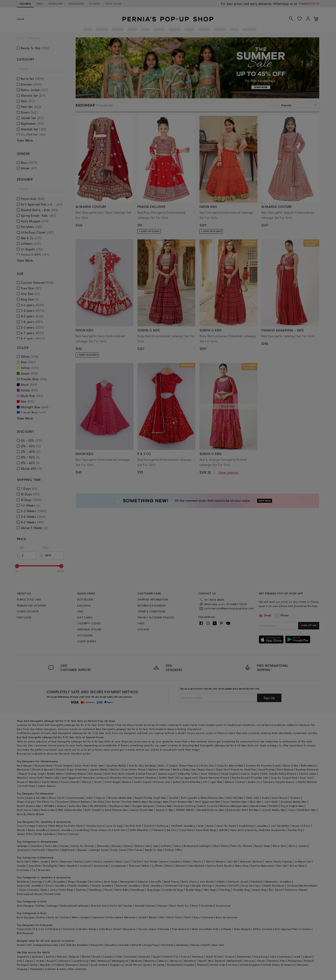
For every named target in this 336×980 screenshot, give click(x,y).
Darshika (99, 802)
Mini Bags (210, 890)
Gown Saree (118, 850)
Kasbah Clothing (185, 806)
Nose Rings (111, 882)
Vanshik (174, 798)
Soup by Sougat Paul (284, 778)
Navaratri (97, 945)
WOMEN (25, 4)
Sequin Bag (259, 890)
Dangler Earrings (202, 886)
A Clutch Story (118, 830)
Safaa (176, 782)
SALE (80, 611)
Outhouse (162, 826)
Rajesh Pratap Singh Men (151, 798)
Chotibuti (69, 929)
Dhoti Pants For (179, 906)
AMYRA (223, 830)
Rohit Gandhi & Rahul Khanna (137, 774)
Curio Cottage (26, 826)
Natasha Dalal (43, 765)
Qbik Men (255, 802)
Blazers (221, 861)
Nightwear (68, 850)
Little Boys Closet (110, 929)
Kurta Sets (51, 846)
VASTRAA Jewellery (183, 826)
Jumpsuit (85, 866)
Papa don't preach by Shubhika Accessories (258, 830)
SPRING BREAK (185, 810)
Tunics (177, 846)
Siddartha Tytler (188, 774)
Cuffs (48, 882)
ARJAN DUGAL (98, 806)
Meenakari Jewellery (278, 882)
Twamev (295, 798)
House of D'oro (301, 826)
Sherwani (66, 861)
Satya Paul (81, 765)
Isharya (42, 826)
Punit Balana (285, 769)
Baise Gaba (291, 765)
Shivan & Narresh (43, 769)
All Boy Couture (263, 929)
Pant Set (282, 866)
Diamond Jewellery (128, 886)
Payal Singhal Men (292, 806)
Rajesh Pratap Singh (32, 774)
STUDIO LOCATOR (28, 611)
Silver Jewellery (152, 886)
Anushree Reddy (116, 765)
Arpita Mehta (50, 782)
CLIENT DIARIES (87, 641)
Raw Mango (24, 765)
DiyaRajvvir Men (120, 806)
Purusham (63, 802)
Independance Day (46, 945)
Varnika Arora (95, 826)
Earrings (37, 882)
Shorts (197, 861)
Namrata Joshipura (96, 778)
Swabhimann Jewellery (254, 826)
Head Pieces (171, 882)
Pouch (108, 890)
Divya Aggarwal (186, 778)
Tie (34, 870)
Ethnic (169, 866)
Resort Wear (262, 846)
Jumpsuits (23, 850)
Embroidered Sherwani (121, 917)
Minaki (21, 830)
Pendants (257, 882)
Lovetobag (82, 830)
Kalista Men (164, 806)
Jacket (142, 917)
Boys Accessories (227, 917)
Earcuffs (156, 882)
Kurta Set (116, 906)
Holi (30, 945)
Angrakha (35, 866)
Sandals (34, 890)
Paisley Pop (295, 830)
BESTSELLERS (85, 599)
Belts (44, 890)
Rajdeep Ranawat (307, 769)
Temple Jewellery (102, 886)
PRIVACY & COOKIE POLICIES (156, 617)
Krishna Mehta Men (135, 802)
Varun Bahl (36, 778)
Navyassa (129, 929)
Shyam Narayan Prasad (214, 778)
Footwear (23, 870)
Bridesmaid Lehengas (197, 846)
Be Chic (172, 830)
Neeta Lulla (52, 778)
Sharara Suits (99, 906)
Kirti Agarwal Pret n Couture (293, 929)
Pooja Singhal (63, 765)
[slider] (17, 566)
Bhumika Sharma (121, 778)
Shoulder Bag (241, 890)
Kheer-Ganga (25, 802)
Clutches (81, 890)
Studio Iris (254, 782)
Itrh (205, 782)
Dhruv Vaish (56, 798)
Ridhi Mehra (308, 765)
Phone (284, 615)
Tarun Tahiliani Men (235, 802)
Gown (128, 846)
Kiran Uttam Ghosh (134, 769)
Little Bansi (54, 929)
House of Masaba (28, 782)
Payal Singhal (230, 774)
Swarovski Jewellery (30, 886)
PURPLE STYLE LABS (29, 599)
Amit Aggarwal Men (208, 802)
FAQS (141, 623)
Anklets (221, 882)
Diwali (21, 945)
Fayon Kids (24, 929)
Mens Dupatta (68, 866)
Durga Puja (151, 945)
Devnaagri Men (159, 802)
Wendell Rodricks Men (210, 810)
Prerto (62, 834)
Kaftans (166, 846)
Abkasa (61, 806)
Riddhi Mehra (56, 774)
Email (266, 615)
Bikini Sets (279, 846)
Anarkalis (37, 846)
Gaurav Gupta (250, 774)
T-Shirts (209, 861)
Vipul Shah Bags (206, 830)
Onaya (60, 769)
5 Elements (158, 830)
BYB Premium (25, 933)
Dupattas (53, 850)
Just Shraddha (280, 826)
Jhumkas (220, 886)
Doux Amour (99, 830)
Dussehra (111, 945)
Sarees (64, 846)
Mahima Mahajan (159, 769)
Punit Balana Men (182, 802)
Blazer (153, 917)
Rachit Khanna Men (29, 806)
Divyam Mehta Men (120, 798)
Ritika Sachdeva (45, 834)
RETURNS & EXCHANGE (152, 605)
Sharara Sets (142, 846)
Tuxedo (21, 866)
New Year (218, 945)
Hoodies (176, 861)
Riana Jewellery (38, 830)
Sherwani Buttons (251, 861)
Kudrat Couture (207, 806)
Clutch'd (149, 826)
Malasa (127, 782)
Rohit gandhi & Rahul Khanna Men (202, 798)
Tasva (21, 798)
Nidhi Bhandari (139, 830)
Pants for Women (241, 846)
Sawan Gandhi (70, 782)
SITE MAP (143, 629)
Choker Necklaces (273, 886)
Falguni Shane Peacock (184, 765)
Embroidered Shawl (29, 894)
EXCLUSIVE (84, 605)
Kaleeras (143, 882)
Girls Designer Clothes (31, 906)
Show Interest (228, 472)
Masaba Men (259, 806)
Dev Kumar (113, 802)
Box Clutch (276, 890)
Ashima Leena (308, 774)
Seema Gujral (167, 774)
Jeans (269, 861)
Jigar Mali (216, 782)
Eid (63, 945)
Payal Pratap (267, 769)
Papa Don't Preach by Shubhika (236, 769)
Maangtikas (128, 882)
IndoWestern (196, 866)
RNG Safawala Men (70, 810)
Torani (98, 782)
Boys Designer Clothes (31, 917)
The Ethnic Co (45, 802)
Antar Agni (97, 765)
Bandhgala (50, 866)
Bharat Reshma (81, 802)
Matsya (87, 782)
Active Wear (297, 866)
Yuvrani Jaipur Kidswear (154, 929)
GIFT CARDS (85, 617)
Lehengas (23, 846)
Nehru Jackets (81, 917)
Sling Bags (153, 890)
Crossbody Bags (173, 890)
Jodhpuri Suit (303, 861)
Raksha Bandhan (78, 945)
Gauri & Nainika (77, 769)
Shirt (162, 917)
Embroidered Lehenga (74, 906)
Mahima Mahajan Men (234, 806)
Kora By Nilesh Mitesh (30, 814)
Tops (156, 846)
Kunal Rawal (279, 798)
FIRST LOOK (113, 4)
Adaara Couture (235, 782)
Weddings (182, 945)
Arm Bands (207, 882)
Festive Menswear (262, 866)
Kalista (115, 769)
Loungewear (119, 866)
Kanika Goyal (240, 778)
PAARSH (274, 806)
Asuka (266, 798)
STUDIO (94, 4)
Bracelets (60, 882)
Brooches (44, 870)
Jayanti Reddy (99, 769)
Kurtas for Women (83, 846)
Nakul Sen (190, 769)
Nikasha (22, 778)
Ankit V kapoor (96, 798)
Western (180, 866)
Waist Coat (122, 861)
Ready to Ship (154, 850)
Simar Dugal (112, 782)
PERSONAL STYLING (89, 629)
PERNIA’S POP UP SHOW (31, 605)
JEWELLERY (56, 4)
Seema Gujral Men (142, 810)
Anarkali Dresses (145, 906)
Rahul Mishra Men (45, 810)
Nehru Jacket (40, 861)
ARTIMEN (49, 806)
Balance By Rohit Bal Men (243, 810)
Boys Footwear (203, 917)
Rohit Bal (110, 774)
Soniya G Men (165, 810)
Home (21, 38)
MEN (39, 4)
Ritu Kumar (95, 774)
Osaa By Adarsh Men (230, 765)
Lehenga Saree (99, 850)
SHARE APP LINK (309, 625)
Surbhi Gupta (142, 782)
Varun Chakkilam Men (302, 810)
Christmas (167, 945)
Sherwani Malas (139, 866)
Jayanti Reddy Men (274, 810)
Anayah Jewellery (61, 830)
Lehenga (52, 906)
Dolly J (162, 765)
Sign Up (269, 698)
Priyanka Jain (260, 778)
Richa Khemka (191, 782)
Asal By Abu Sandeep (142, 765)
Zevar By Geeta (226, 826)
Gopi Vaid (306, 778)
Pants (97, 861)
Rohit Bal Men (235, 798)
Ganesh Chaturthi (130, 945)
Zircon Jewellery (56, 886)
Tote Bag (225, 890)
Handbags (95, 890)
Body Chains (190, 882)
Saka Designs (242, 929)
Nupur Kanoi (206, 769)
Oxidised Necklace (299, 886)
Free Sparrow (181, 929)
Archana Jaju (162, 782)
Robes (187, 861)
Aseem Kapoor (47, 786)
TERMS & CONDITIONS (151, 611)
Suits (88, 861)
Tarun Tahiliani (210, 774)
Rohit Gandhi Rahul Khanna (279, 774)
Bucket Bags (194, 890)
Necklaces (23, 882)
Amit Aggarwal (71, 778)
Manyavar (23, 769)
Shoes (23, 890)
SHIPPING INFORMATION (153, 599)
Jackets (303, 846)
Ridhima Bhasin (76, 774)
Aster (201, 826)
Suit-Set (233, 861)
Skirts (292, 846)
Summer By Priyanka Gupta (263, 765)
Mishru (177, 769)
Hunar (210, 826)
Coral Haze (186, 830)
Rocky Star (208, 765)
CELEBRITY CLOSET (89, 623)
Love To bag (114, 826)
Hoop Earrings (251, 886)
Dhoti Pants (221, 846)
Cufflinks (157, 866)
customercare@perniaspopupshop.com (229, 608)
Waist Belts (122, 890)
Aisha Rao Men (78, 806)
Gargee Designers (144, 806)
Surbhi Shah (166, 778)
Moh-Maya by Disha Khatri (67, 826)
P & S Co (39, 929)
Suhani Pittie (25, 834)
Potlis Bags (66, 890)
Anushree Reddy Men (294, 802)
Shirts (54, 861)
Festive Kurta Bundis (220, 866)
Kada (314, 886)
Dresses (117, 846)
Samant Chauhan (145, 778)
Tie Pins (137, 861)
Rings (72, 882)
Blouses (82, 850)
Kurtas (79, 861)
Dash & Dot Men (37, 798)
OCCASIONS (85, 635)
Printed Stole (52, 894)
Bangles (82, 882)
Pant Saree (135, 850)
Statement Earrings (177, 886)
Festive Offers (174, 850)
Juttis (53, 890)
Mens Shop (242, 866)
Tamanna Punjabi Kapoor (279, 782)
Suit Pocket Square (156, 861)
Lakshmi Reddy (87, 929)
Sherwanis (103, 846)
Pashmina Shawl (296, 890)
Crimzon (73, 834)
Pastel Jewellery (79, 886)
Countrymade (75, 798)
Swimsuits (39, 850)
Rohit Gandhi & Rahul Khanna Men (106, 810)
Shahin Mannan (307, 782)
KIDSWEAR (76, 4)
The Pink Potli (133, 826)
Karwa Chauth (201, 945)
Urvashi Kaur (27, 786)
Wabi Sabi (253, 798)
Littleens (226, 929)
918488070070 (309, 4)
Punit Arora (24, 810)
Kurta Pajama (283, 861)
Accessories (101, 866)
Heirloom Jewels (238, 882)
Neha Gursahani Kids (205, 929)
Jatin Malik (271, 802)
